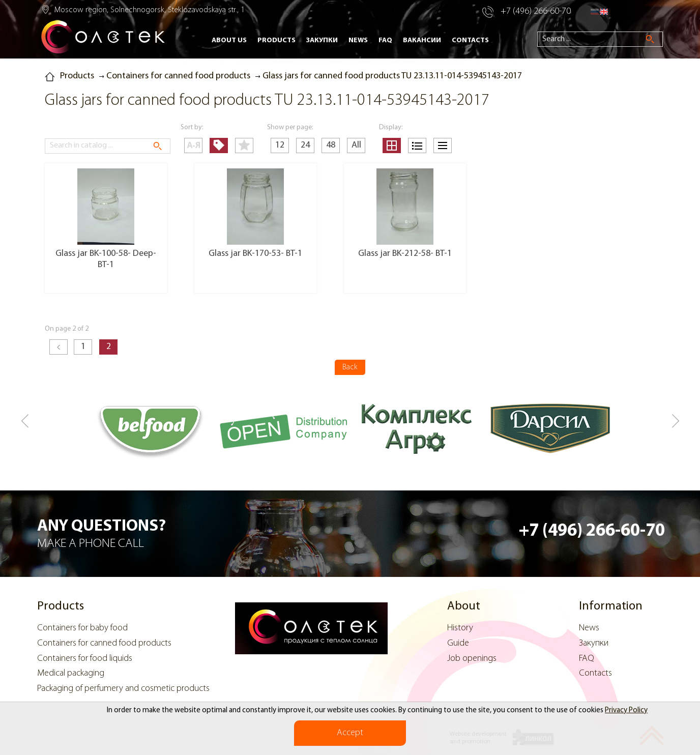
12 (280, 145)
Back (350, 367)
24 (305, 145)
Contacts (470, 40)
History (460, 628)
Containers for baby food (82, 628)
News (358, 40)
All (356, 145)
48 (331, 145)
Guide (458, 643)
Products (276, 40)
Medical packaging (71, 673)
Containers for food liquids (85, 659)
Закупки (322, 40)
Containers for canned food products (104, 643)
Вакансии (422, 40)
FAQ (385, 40)
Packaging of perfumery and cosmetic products (123, 689)
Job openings (472, 659)
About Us (229, 40)
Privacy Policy (626, 710)
